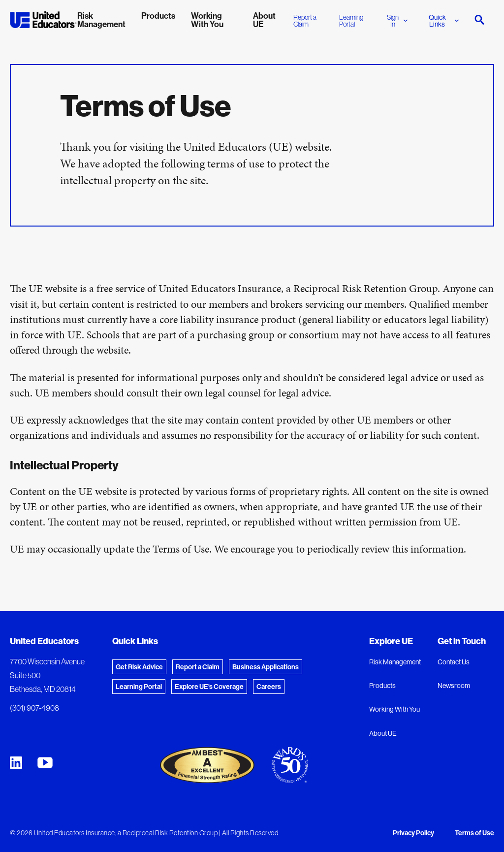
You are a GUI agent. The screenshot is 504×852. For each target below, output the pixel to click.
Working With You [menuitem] (207, 20)
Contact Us (454, 662)
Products (382, 686)
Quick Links (444, 21)
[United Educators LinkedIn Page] (16, 763)
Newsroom (454, 686)
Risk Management (395, 662)
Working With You (394, 709)
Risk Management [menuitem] (101, 20)
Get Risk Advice (139, 667)
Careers (269, 687)
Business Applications (266, 667)
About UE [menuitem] (264, 20)
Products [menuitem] (158, 16)
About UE (383, 733)
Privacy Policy (413, 833)
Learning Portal (351, 21)
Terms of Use (474, 833)
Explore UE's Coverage (209, 687)
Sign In (397, 21)
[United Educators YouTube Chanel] (45, 763)
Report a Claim (305, 21)
